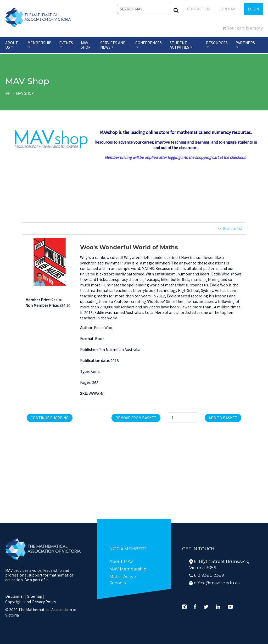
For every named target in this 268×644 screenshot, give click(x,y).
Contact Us (199, 9)
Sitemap (35, 596)
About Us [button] (12, 45)
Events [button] (66, 43)
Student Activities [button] (179, 45)
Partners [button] (245, 43)
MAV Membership (128, 569)
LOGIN (253, 9)
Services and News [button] (113, 45)
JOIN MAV (227, 9)
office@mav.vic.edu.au (217, 583)
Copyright (14, 602)
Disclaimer (16, 596)
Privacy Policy (44, 602)
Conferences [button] (149, 43)
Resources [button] (217, 43)
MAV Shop (86, 45)
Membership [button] (39, 43)
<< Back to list (230, 228)
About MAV (121, 561)
